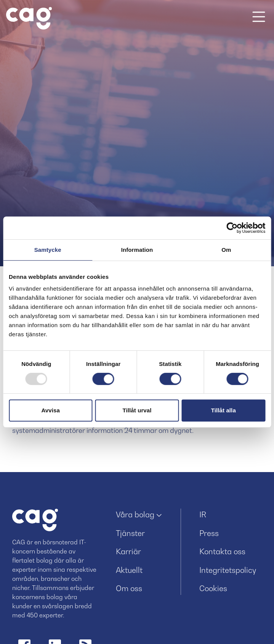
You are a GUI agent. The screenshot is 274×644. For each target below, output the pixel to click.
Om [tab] (226, 250)
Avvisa (50, 410)
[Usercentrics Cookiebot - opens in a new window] (232, 228)
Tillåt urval (137, 410)
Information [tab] (137, 250)
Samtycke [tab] (48, 250)
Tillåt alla (224, 410)
